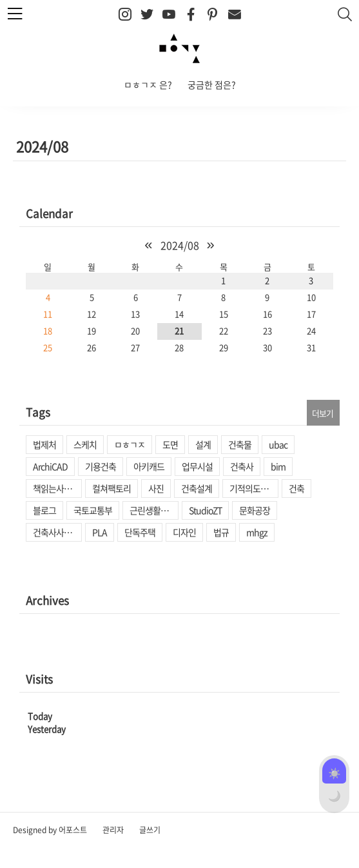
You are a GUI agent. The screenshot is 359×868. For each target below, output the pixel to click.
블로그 (44, 510)
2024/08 (180, 245)
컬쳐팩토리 (112, 488)
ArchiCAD (50, 466)
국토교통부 (93, 510)
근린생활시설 (153, 510)
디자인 (184, 532)
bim (278, 466)
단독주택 (140, 532)
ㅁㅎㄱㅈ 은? (148, 84)
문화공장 (255, 510)
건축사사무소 (56, 532)
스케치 (85, 444)
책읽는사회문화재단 (57, 488)
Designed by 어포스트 (50, 830)
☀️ (335, 773)
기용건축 (101, 466)
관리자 (113, 830)
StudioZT (205, 510)
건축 (296, 488)
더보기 (323, 413)
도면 (170, 444)
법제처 (44, 444)
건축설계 (197, 488)
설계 (203, 444)
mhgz (257, 532)
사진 (156, 488)
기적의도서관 (253, 488)
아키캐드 (149, 466)
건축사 (242, 466)
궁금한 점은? (212, 84)
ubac (278, 444)
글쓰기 (150, 830)
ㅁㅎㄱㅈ (130, 444)
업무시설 (197, 466)
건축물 (240, 444)
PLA (100, 532)
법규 (221, 532)
